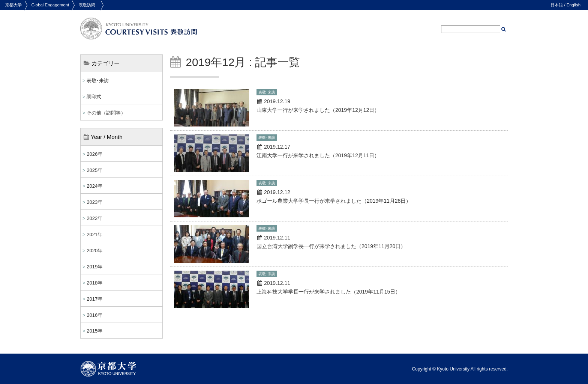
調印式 (94, 97)
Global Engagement (50, 5)
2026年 (94, 154)
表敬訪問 (87, 5)
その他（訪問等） (106, 113)
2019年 (94, 267)
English (574, 5)
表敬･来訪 (98, 81)
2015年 (94, 331)
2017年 (94, 299)
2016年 (94, 315)
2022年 (94, 218)
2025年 (94, 170)
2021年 (94, 234)
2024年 (94, 186)
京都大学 (13, 5)
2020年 (94, 251)
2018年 (94, 283)
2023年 (94, 202)
